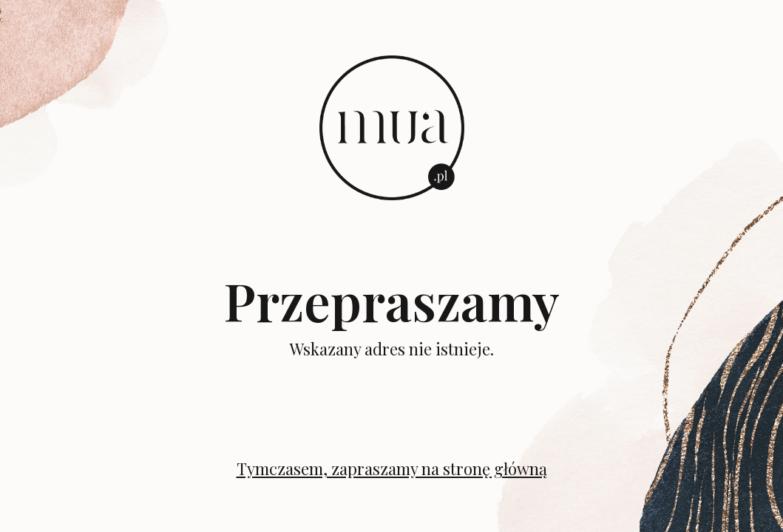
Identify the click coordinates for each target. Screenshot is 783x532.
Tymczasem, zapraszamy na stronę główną (392, 468)
